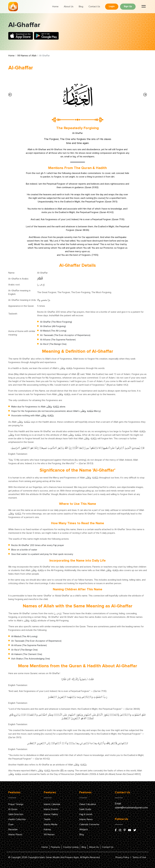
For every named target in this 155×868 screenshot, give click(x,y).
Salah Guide (85, 809)
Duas (11, 824)
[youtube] (130, 830)
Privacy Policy (122, 857)
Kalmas (47, 829)
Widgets (84, 829)
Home (55, 7)
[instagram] (120, 830)
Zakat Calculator (88, 804)
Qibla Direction (16, 814)
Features (55, 847)
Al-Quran (13, 809)
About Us (69, 7)
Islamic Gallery (51, 814)
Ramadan (13, 829)
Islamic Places (15, 834)
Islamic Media (51, 824)
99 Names (49, 834)
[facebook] (116, 830)
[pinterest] (125, 830)
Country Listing (71, 847)
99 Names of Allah (27, 56)
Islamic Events (51, 809)
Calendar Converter (89, 824)
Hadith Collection (17, 819)
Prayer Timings (16, 804)
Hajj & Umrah (86, 814)
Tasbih (47, 819)
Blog (81, 7)
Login (112, 6)
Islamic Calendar (52, 804)
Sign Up (128, 6)
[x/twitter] (135, 830)
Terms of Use (139, 857)
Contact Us (94, 7)
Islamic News (86, 819)
